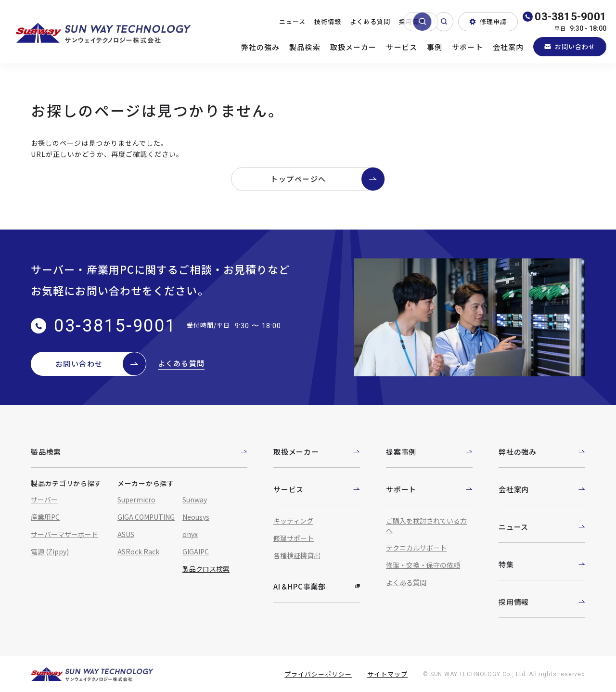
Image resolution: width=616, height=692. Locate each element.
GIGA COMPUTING (146, 517)
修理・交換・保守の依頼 (423, 565)
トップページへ (327, 179)
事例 (435, 47)
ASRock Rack (138, 551)
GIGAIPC (196, 551)
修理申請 (488, 21)
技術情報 (328, 21)
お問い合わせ (570, 46)
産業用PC (45, 517)
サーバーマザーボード (64, 534)
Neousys (196, 517)
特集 (542, 564)
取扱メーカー (353, 47)
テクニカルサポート (416, 548)
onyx (190, 534)
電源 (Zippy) (50, 551)
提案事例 (429, 452)
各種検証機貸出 (297, 555)
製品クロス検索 (206, 569)
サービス (402, 47)
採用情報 (412, 21)
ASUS (126, 534)
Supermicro (136, 500)
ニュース (292, 21)
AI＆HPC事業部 (317, 586)
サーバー (44, 500)
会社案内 (508, 47)
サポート (468, 47)
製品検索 (305, 47)
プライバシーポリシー (318, 674)
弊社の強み (261, 47)
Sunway (195, 500)
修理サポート (294, 538)
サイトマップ (387, 674)
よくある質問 (370, 21)
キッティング (293, 521)
